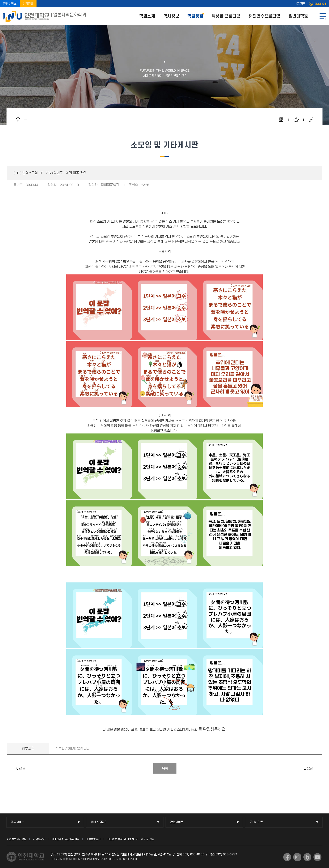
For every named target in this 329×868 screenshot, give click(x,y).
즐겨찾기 (296, 120)
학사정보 (171, 16)
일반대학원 (298, 16)
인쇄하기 (281, 120)
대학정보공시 (93, 839)
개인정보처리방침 (16, 839)
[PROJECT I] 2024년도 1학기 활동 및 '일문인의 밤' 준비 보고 (11, 768)
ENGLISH (320, 4)
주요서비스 (18, 822)
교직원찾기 (39, 839)
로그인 (301, 4)
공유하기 (311, 120)
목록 (165, 769)
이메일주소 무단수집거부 (65, 839)
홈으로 (18, 120)
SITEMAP (323, 16)
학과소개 (147, 16)
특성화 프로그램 (226, 16)
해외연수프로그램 (264, 16)
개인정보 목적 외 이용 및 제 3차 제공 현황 (131, 839)
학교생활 (195, 16)
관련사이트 (177, 822)
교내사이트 (256, 822)
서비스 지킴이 (99, 822)
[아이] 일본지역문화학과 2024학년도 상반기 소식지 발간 (318, 768)
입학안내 (28, 4)
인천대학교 (10, 4)
